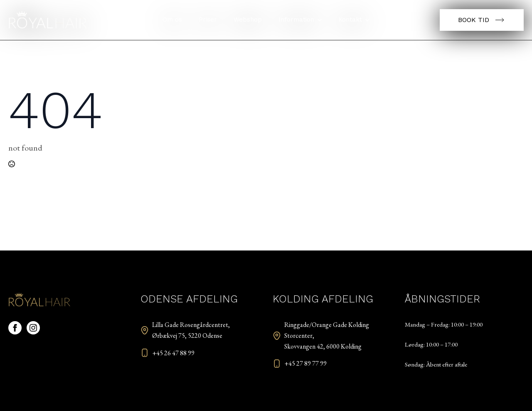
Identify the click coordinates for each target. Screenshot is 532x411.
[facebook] (15, 328)
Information (296, 20)
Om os (172, 20)
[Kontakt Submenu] (370, 20)
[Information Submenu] (322, 20)
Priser (208, 20)
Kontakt (350, 20)
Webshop (248, 20)
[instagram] (33, 328)
